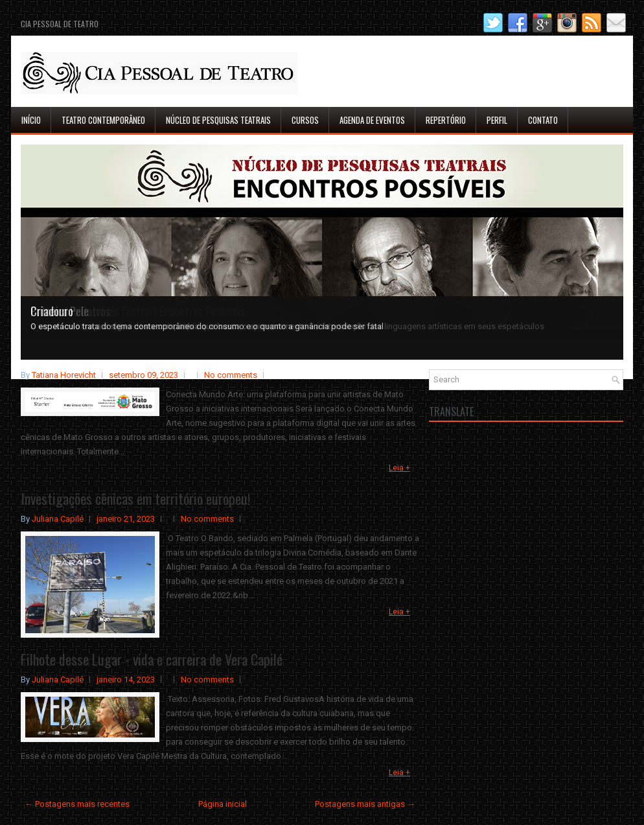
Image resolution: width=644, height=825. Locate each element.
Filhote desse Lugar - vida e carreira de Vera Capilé (152, 659)
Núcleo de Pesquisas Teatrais (218, 120)
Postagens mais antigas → (365, 804)
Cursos (305, 120)
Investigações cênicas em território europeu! (135, 498)
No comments (231, 375)
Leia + (399, 468)
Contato (543, 120)
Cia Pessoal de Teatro (60, 24)
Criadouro (52, 311)
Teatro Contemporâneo (103, 120)
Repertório (446, 120)
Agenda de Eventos (372, 120)
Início (31, 120)
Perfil (497, 120)
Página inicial (223, 804)
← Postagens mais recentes (77, 804)
